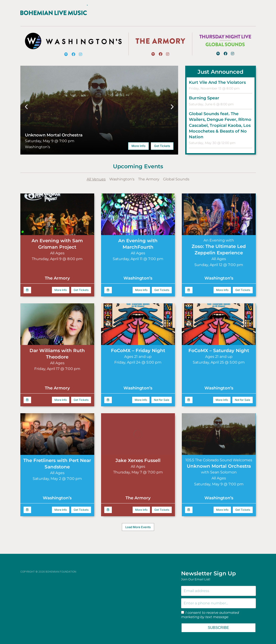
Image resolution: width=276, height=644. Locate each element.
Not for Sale (162, 395)
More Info (138, 141)
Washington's (122, 175)
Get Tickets (162, 141)
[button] (26, 102)
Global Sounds (176, 175)
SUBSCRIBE (218, 623)
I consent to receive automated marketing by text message (210, 610)
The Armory (149, 175)
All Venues (96, 175)
